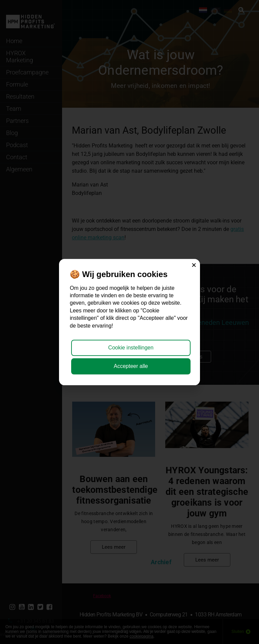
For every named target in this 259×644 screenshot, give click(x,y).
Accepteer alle (131, 366)
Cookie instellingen (131, 348)
